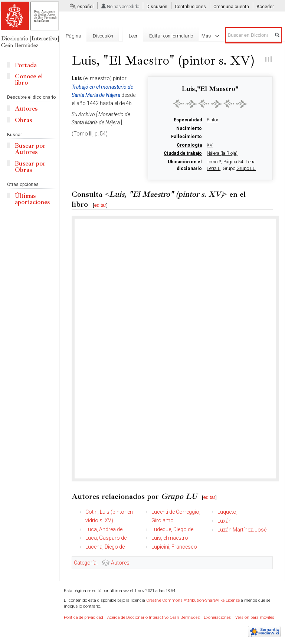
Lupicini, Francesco (174, 547)
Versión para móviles (255, 617)
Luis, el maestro (170, 538)
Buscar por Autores (30, 149)
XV (210, 145)
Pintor (212, 120)
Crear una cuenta (231, 7)
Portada (26, 65)
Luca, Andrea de (104, 529)
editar (100, 205)
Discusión (157, 7)
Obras (23, 120)
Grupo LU (246, 169)
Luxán (225, 521)
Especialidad (188, 120)
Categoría (85, 563)
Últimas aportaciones (32, 199)
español (85, 7)
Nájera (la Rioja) (222, 153)
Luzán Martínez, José (242, 530)
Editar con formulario (168, 36)
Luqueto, (227, 512)
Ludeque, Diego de (172, 529)
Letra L (214, 169)
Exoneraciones (217, 617)
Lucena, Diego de (105, 547)
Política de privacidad (83, 617)
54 (241, 162)
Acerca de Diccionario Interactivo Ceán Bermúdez (153, 617)
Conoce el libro (29, 79)
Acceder (265, 7)
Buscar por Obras (30, 167)
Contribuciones (190, 7)
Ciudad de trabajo (183, 153)
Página (73, 36)
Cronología (189, 145)
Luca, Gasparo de (106, 538)
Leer (130, 36)
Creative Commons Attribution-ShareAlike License (193, 600)
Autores (120, 563)
